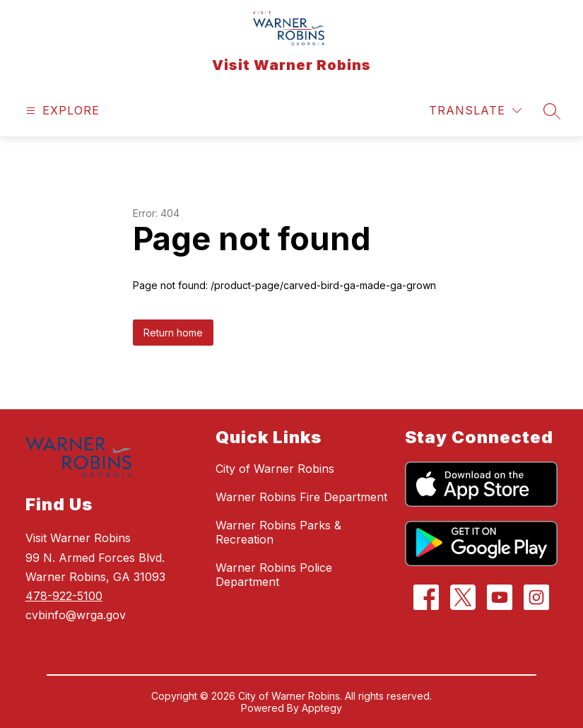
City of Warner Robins (275, 469)
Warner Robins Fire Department (301, 497)
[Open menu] (61, 111)
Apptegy (322, 708)
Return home (173, 333)
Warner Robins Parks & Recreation (278, 532)
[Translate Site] (475, 111)
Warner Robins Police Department (274, 575)
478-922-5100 (64, 596)
